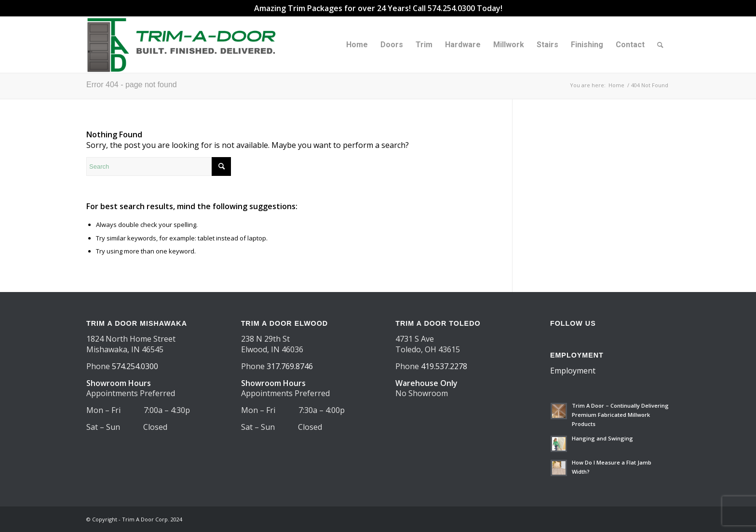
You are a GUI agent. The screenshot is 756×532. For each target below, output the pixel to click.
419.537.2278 (444, 366)
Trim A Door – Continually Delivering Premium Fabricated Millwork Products (620, 415)
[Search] (660, 45)
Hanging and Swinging (602, 438)
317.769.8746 (290, 366)
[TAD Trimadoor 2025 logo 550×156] (185, 45)
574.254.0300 (135, 366)
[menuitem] (357, 45)
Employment (573, 371)
